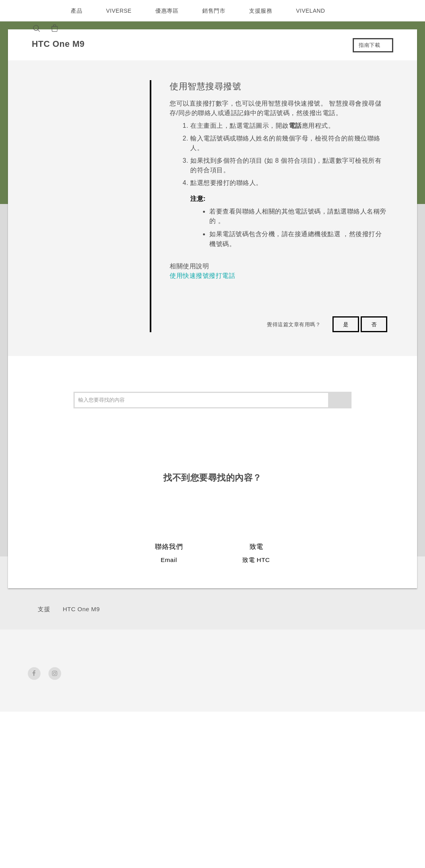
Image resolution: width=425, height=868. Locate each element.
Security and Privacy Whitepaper (360, 769)
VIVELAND (314, 11)
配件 (112, 724)
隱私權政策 (356, 729)
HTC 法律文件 (379, 823)
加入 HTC (354, 718)
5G (110, 686)
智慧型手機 (112, 705)
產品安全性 (356, 739)
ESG (348, 686)
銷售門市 (216, 11)
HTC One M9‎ (81, 609)
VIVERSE (120, 11)
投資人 (350, 707)
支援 (44, 609)
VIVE (114, 735)
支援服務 (263, 11)
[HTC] (37, 11)
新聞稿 (350, 697)
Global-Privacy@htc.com (330, 848)
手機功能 (297, 697)
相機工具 (297, 707)
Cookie (352, 750)
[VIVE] (94, 28)
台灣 (44, 704)
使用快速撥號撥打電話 (202, 276)
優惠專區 (169, 11)
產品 (76, 11)
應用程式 (297, 686)
